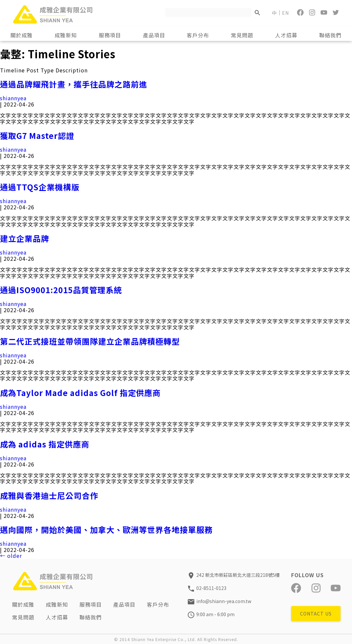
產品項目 (125, 604)
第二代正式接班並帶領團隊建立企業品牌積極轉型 (90, 341)
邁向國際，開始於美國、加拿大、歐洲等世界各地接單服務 (106, 530)
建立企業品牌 (25, 238)
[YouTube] (324, 12)
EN (285, 13)
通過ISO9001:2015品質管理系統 (61, 290)
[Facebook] (300, 12)
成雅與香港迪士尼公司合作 (49, 496)
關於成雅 (24, 604)
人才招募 (57, 617)
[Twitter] (336, 12)
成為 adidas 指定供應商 (45, 444)
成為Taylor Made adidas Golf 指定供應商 (80, 393)
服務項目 (91, 604)
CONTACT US (316, 614)
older (11, 556)
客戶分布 (158, 604)
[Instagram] (312, 12)
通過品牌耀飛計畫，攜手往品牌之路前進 (74, 84)
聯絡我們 (91, 617)
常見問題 (24, 617)
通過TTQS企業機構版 (40, 187)
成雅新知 (57, 604)
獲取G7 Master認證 (37, 136)
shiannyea (13, 98)
